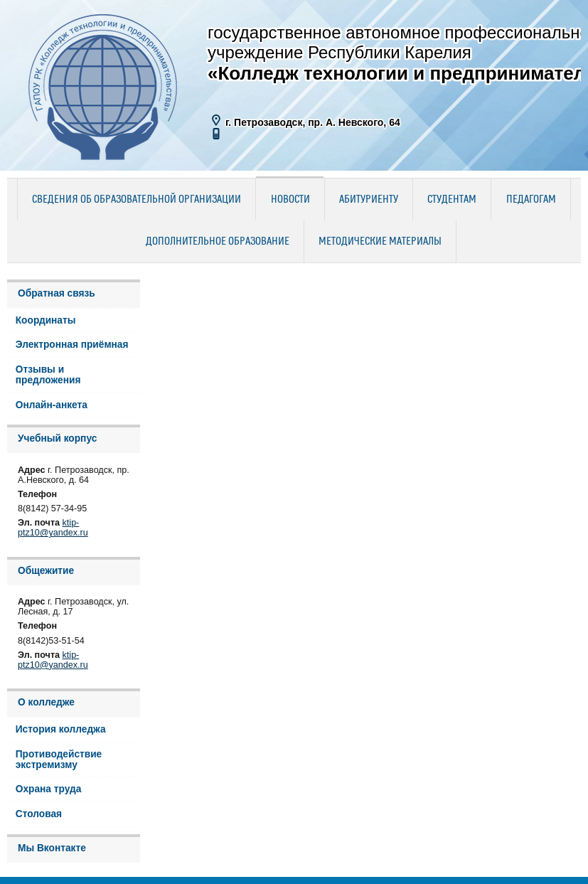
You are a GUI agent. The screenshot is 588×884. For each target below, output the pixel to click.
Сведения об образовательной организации (137, 200)
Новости (290, 200)
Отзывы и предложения (48, 375)
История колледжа (61, 729)
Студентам (452, 200)
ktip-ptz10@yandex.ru (53, 528)
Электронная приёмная (72, 345)
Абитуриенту (369, 200)
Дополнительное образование (218, 242)
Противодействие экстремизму (59, 760)
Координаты (46, 320)
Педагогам (531, 200)
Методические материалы (380, 242)
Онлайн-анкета (52, 405)
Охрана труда (49, 789)
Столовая (39, 814)
